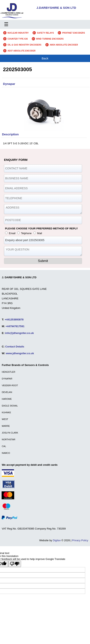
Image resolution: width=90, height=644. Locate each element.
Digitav (57, 540)
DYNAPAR (7, 379)
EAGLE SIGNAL (10, 406)
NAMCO (6, 453)
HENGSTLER (8, 372)
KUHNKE (6, 412)
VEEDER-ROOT (10, 385)
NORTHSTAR (8, 439)
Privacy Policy (80, 540)
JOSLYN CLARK (10, 433)
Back (45, 58)
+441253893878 (14, 320)
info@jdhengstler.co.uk (19, 333)
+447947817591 (15, 326)
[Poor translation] (15, 564)
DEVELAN (7, 392)
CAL (4, 446)
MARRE (6, 426)
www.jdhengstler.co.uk (20, 353)
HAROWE (7, 399)
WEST (5, 419)
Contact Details (15, 347)
